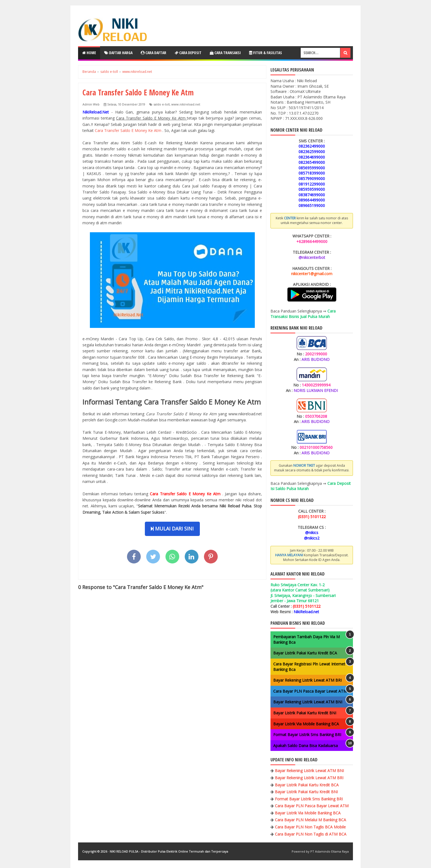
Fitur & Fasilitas (266, 53)
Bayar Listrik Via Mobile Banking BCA (306, 724)
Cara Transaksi (225, 53)
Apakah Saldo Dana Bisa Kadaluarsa (306, 746)
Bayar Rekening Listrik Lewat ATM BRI (307, 680)
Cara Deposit (188, 53)
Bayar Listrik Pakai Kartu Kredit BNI (305, 713)
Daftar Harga (118, 53)
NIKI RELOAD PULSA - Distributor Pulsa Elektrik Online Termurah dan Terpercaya (169, 851)
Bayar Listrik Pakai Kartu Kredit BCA (305, 653)
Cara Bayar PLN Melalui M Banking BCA (310, 820)
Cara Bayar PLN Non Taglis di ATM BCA (311, 834)
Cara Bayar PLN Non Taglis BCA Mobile (310, 827)
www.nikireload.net (186, 104)
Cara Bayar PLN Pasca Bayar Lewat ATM (310, 691)
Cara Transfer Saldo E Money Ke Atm (129, 130)
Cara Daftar (154, 53)
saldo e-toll (161, 104)
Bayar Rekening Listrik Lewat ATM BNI (308, 702)
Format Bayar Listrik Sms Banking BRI (307, 735)
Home (89, 53)
